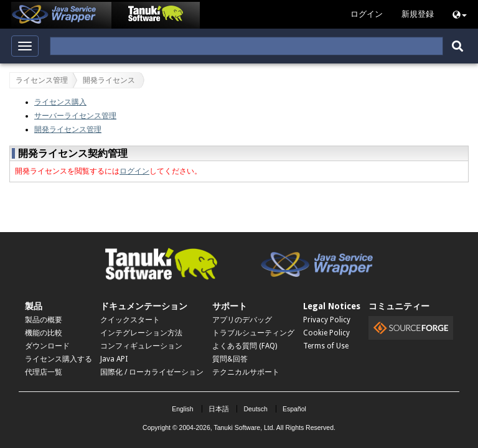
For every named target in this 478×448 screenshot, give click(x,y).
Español (294, 409)
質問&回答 (230, 359)
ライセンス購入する (59, 359)
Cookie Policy (326, 333)
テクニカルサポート (246, 372)
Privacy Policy (327, 320)
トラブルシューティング (253, 333)
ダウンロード (47, 346)
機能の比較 (44, 333)
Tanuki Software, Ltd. (244, 427)
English (182, 409)
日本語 (219, 409)
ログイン (134, 171)
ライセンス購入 (60, 102)
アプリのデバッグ (242, 320)
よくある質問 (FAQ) (245, 346)
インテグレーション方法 (141, 333)
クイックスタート (130, 320)
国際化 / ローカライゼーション (152, 372)
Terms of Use (326, 346)
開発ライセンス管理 (68, 129)
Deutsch (255, 409)
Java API (114, 359)
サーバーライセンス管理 (75, 116)
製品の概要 (44, 320)
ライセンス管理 (42, 80)
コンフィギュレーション (141, 346)
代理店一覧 (44, 372)
